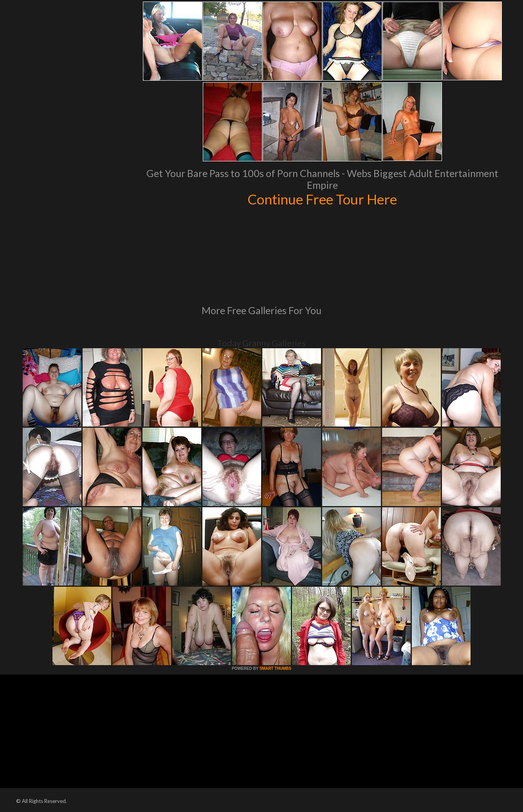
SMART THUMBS (275, 668)
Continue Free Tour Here (322, 199)
